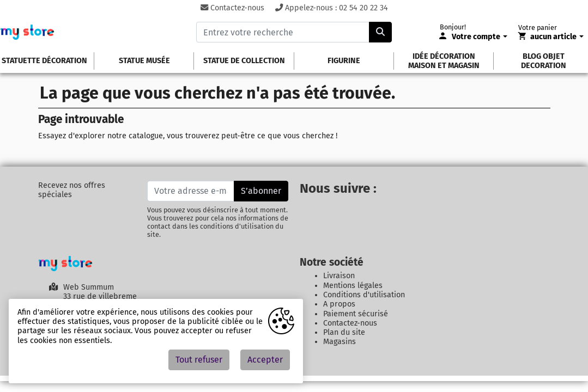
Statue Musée (144, 61)
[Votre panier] (551, 37)
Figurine (344, 61)
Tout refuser (199, 360)
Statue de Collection (244, 61)
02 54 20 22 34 (363, 8)
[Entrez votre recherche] (283, 32)
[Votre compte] (474, 37)
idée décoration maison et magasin (444, 61)
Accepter (265, 360)
